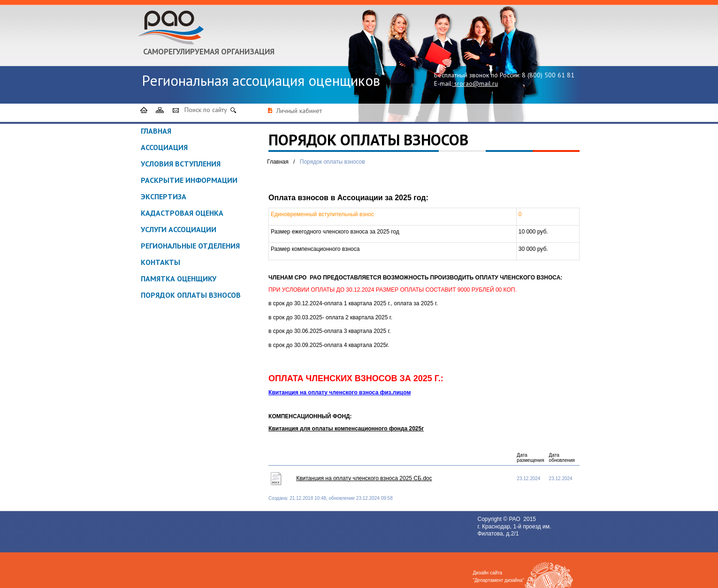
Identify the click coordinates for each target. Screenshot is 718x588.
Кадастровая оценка (182, 213)
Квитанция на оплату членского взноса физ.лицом (340, 392)
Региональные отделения (190, 246)
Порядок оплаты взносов (191, 295)
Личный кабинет (299, 111)
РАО (515, 519)
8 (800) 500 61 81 (548, 75)
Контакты (160, 262)
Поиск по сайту (206, 110)
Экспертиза (164, 196)
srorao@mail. (473, 83)
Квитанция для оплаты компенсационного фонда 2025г (346, 429)
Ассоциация (164, 147)
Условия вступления (181, 164)
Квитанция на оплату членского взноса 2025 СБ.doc (364, 478)
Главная (156, 131)
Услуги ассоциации (179, 229)
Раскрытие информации (189, 180)
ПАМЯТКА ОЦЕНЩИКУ (179, 279)
